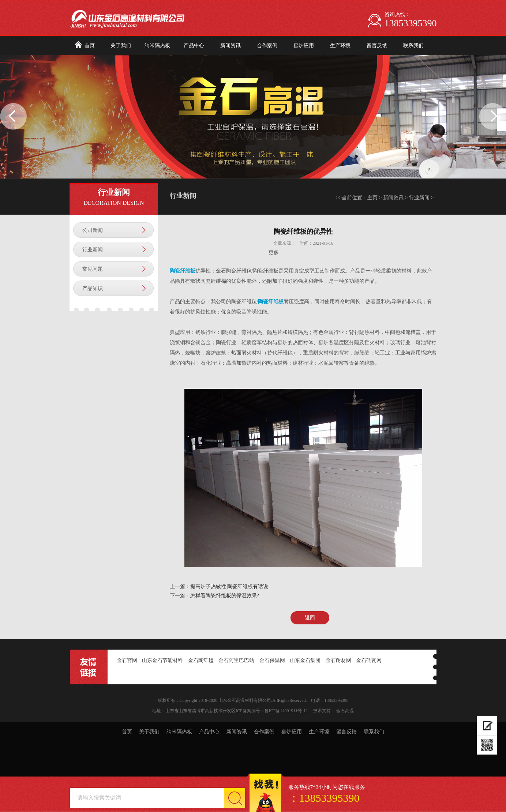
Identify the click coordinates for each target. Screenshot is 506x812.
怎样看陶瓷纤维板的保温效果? (225, 596)
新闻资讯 (230, 46)
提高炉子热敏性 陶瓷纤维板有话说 (229, 587)
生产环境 (340, 46)
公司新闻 (93, 230)
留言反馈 (377, 46)
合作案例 (267, 46)
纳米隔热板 (157, 46)
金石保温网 (272, 660)
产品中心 (194, 46)
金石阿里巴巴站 (236, 660)
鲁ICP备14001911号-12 (286, 711)
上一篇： (180, 587)
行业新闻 (93, 250)
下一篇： (180, 596)
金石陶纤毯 (201, 660)
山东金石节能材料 (162, 660)
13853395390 (411, 23)
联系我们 (413, 46)
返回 (310, 618)
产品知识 (93, 288)
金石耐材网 (338, 660)
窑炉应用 (304, 46)
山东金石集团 (305, 660)
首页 (90, 46)
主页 (372, 198)
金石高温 (345, 711)
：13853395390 (324, 798)
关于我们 (121, 46)
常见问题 (93, 269)
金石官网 (127, 660)
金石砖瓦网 (369, 660)
